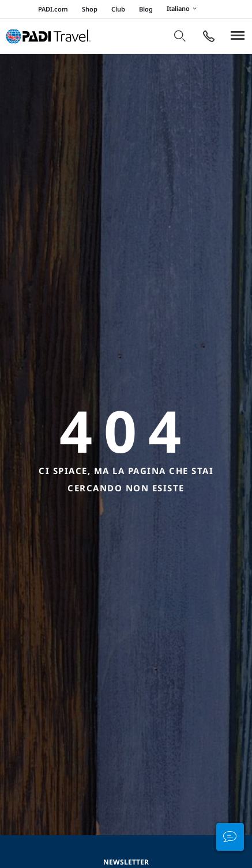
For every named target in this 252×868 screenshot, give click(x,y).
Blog (146, 9)
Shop (90, 9)
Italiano (183, 9)
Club (118, 9)
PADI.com (53, 9)
